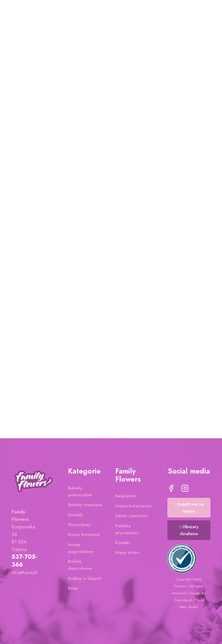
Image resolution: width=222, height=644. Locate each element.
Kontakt (123, 544)
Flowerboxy (79, 526)
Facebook (171, 489)
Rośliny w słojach (85, 579)
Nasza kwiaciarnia (133, 507)
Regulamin (126, 497)
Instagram (185, 489)
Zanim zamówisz (132, 517)
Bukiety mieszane (85, 506)
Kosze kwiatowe (84, 536)
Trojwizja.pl (183, 600)
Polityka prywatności (127, 530)
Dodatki (76, 516)
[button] (189, 509)
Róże (73, 589)
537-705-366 (24, 562)
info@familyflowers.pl (33, 574)
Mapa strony (127, 554)
